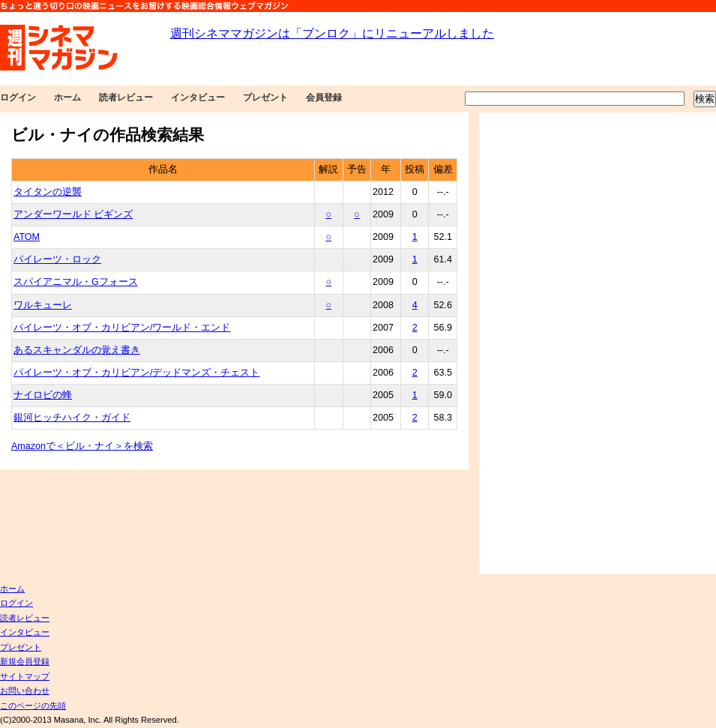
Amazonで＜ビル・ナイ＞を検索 (82, 446)
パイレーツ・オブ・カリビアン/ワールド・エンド (122, 328)
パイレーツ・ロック (57, 259)
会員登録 (324, 97)
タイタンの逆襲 (48, 192)
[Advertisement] (558, 343)
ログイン (18, 97)
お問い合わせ (25, 691)
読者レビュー (126, 97)
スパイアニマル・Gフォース (76, 282)
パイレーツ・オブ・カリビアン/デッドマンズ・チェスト (136, 373)
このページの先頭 (33, 706)
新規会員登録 (25, 661)
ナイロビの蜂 (43, 395)
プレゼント (265, 97)
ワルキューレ (43, 305)
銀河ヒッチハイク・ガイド (72, 418)
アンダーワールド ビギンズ (73, 214)
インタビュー (198, 97)
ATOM (27, 237)
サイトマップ (25, 676)
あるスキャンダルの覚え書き (77, 350)
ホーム (67, 97)
